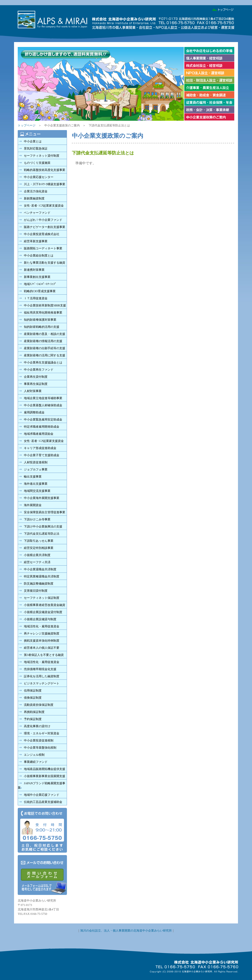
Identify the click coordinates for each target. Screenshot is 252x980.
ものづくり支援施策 (37, 163)
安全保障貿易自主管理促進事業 (45, 512)
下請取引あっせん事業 (39, 541)
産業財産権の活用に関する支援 (45, 355)
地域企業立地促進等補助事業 (43, 398)
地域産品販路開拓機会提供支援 (45, 769)
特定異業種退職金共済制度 (42, 576)
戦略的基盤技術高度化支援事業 (45, 170)
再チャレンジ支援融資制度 (42, 633)
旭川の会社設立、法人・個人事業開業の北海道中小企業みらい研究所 (126, 931)
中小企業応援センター (39, 177)
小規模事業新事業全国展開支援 (45, 776)
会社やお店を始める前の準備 (209, 51)
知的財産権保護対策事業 (40, 320)
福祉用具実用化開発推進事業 (43, 313)
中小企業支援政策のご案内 (209, 117)
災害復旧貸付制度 (36, 591)
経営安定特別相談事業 (39, 548)
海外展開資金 (33, 505)
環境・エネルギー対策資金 (42, 733)
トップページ (221, 9)
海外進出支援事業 (36, 484)
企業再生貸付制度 (36, 377)
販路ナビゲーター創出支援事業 (45, 227)
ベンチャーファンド (37, 213)
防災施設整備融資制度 (39, 584)
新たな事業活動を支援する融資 (45, 263)
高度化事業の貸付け (37, 726)
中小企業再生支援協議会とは (43, 362)
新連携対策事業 (34, 270)
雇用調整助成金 (34, 412)
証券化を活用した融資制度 (42, 676)
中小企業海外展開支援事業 (42, 498)
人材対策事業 (33, 391)
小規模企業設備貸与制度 (40, 619)
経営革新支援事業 (36, 241)
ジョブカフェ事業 (36, 469)
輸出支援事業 (33, 477)
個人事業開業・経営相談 (209, 58)
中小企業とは (33, 141)
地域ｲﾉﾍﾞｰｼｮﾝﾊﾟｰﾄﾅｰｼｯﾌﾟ (40, 284)
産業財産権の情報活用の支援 (43, 341)
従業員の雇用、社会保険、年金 (209, 102)
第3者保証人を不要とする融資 (44, 655)
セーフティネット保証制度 (42, 598)
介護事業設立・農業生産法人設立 (209, 88)
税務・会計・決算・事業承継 (209, 110)
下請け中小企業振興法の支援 (43, 527)
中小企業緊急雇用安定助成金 (43, 420)
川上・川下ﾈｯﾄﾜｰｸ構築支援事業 (45, 184)
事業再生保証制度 (36, 384)
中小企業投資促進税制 (39, 740)
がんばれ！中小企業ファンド (43, 220)
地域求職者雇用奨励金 (39, 434)
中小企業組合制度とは (39, 256)
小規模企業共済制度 (37, 555)
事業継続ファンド (36, 762)
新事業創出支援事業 (37, 277)
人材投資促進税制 (36, 462)
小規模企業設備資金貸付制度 (43, 612)
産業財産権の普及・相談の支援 (45, 334)
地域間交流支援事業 (37, 491)
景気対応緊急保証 (36, 149)
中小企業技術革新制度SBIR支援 (45, 305)
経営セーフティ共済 (37, 562)
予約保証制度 (33, 719)
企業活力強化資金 (36, 191)
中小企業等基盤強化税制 (40, 748)
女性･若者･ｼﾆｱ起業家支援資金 (44, 206)
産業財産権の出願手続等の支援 (45, 348)
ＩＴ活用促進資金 (36, 298)
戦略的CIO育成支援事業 (40, 291)
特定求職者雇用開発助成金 (42, 427)
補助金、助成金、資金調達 (209, 95)
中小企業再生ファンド (39, 370)
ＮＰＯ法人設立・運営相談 (209, 73)
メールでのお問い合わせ (42, 875)
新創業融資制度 (34, 198)
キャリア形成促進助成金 (40, 448)
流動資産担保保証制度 (39, 705)
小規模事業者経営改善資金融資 (45, 605)
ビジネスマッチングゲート (42, 683)
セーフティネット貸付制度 (42, 156)
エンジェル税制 (34, 755)
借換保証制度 (33, 698)
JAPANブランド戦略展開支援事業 (41, 785)
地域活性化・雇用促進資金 (42, 626)
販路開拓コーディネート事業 (43, 248)
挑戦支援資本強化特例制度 (42, 641)
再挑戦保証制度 (34, 712)
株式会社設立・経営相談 (209, 65)
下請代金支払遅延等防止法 (42, 534)
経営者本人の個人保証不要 (42, 648)
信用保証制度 (33, 691)
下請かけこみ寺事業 (37, 519)
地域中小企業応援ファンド (42, 795)
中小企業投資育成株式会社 (42, 234)
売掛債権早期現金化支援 (40, 669)
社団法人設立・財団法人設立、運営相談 (209, 80)
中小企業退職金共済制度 (40, 569)
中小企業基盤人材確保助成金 (43, 405)
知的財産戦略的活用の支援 (42, 327)
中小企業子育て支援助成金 (42, 455)
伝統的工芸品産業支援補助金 (43, 802)
